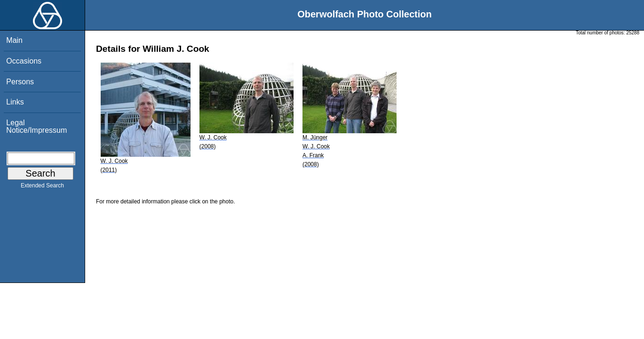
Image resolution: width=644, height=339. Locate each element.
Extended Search (42, 187)
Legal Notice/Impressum (36, 126)
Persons (20, 82)
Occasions (24, 61)
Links (15, 102)
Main (14, 40)
